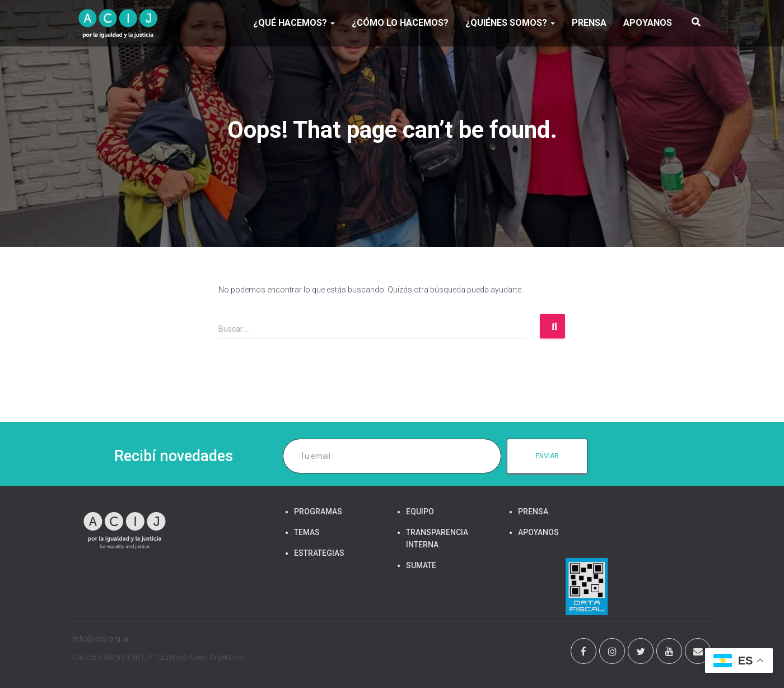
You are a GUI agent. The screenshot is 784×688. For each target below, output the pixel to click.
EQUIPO (420, 512)
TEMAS (307, 532)
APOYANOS (648, 23)
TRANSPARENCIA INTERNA (437, 538)
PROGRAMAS (318, 512)
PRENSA (589, 23)
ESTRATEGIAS (319, 553)
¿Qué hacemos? (294, 23)
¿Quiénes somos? (510, 23)
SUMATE (421, 565)
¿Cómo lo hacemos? (400, 23)
